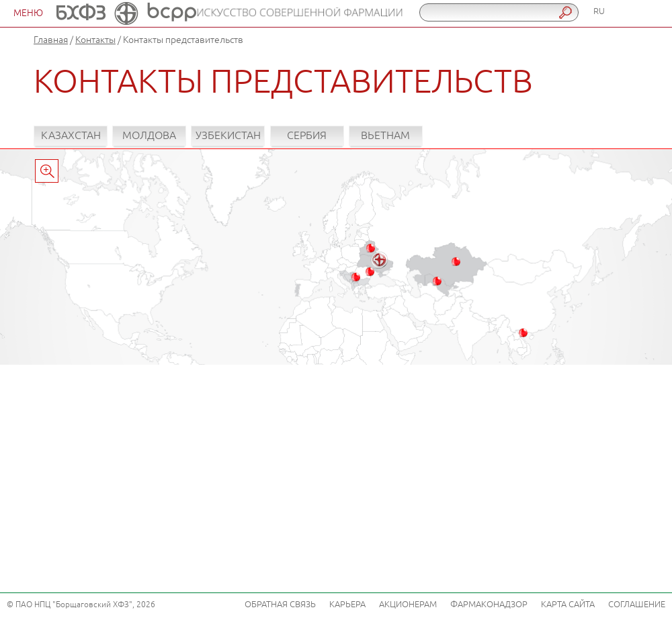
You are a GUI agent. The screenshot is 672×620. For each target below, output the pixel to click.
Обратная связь (280, 605)
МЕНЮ (28, 13)
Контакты (95, 40)
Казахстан (71, 136)
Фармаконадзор (489, 605)
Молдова (149, 136)
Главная (51, 40)
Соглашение (637, 605)
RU (599, 11)
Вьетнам (385, 136)
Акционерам (408, 605)
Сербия (307, 136)
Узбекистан (228, 136)
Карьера (347, 605)
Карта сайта (568, 605)
